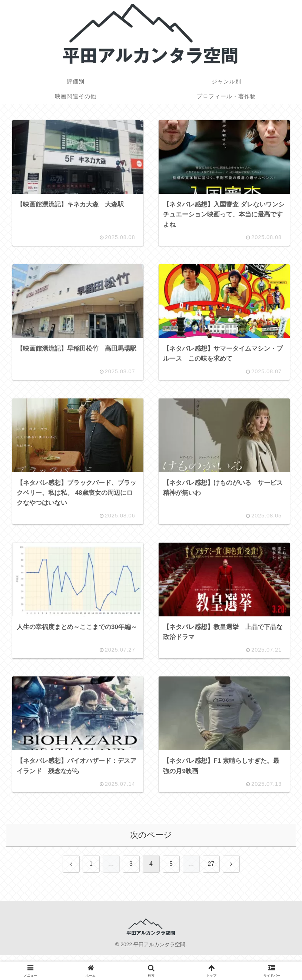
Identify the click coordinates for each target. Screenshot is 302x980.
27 (211, 870)
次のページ (151, 841)
